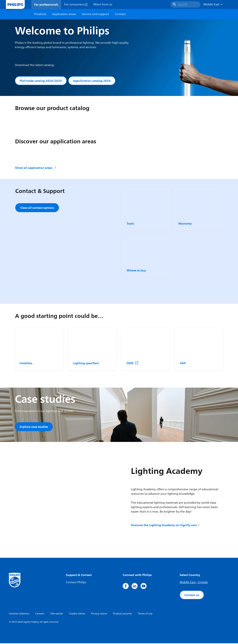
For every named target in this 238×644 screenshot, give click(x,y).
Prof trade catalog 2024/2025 (41, 81)
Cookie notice (77, 614)
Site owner (57, 614)
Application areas (64, 14)
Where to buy (136, 271)
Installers (26, 363)
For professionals (46, 4)
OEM (132, 363)
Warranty (185, 224)
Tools (130, 224)
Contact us (192, 596)
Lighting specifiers (86, 363)
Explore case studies (34, 427)
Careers (40, 614)
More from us (103, 4)
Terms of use (145, 614)
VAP (183, 363)
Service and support (95, 14)
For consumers (76, 4)
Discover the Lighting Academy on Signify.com (166, 526)
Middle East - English (194, 583)
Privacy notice (99, 614)
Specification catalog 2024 (92, 81)
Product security (122, 614)
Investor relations (19, 614)
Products (40, 14)
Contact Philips (76, 583)
